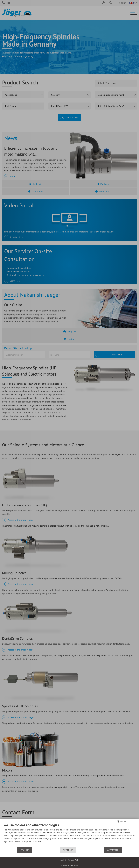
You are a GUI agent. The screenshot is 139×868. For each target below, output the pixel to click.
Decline (25, 850)
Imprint (63, 860)
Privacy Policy (74, 860)
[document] (69, 835)
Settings (68, 850)
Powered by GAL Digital (69, 865)
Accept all (113, 850)
